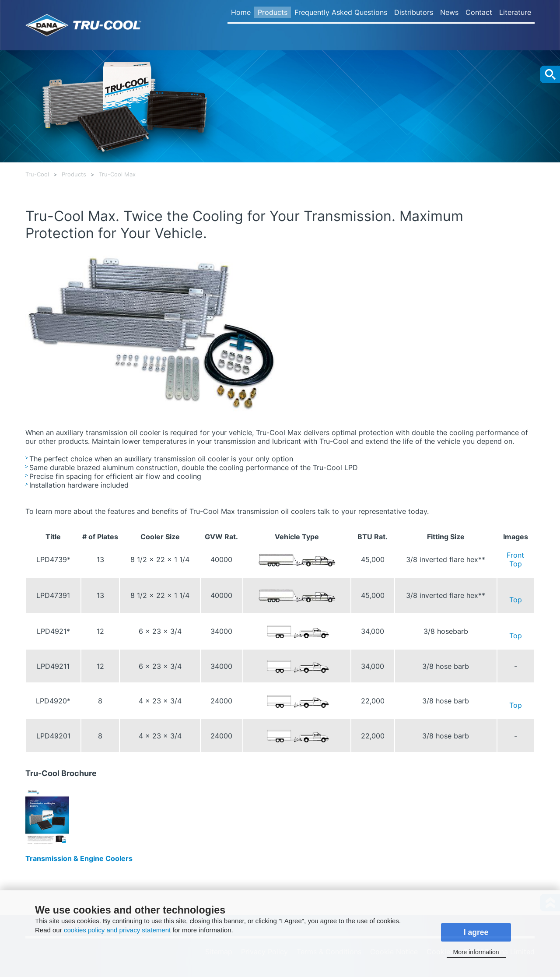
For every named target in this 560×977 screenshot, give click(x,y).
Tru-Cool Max (117, 174)
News (449, 12)
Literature (515, 12)
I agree (476, 932)
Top (516, 564)
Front (515, 555)
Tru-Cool (37, 174)
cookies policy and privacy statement (117, 930)
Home (241, 12)
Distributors (414, 12)
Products (273, 12)
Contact (479, 12)
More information (476, 952)
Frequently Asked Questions (341, 12)
